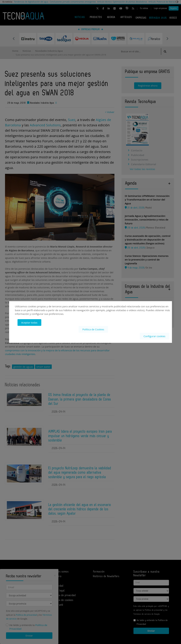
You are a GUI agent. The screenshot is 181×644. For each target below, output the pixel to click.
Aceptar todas (29, 322)
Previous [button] (14, 38)
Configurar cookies (154, 336)
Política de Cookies (93, 329)
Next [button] (167, 38)
